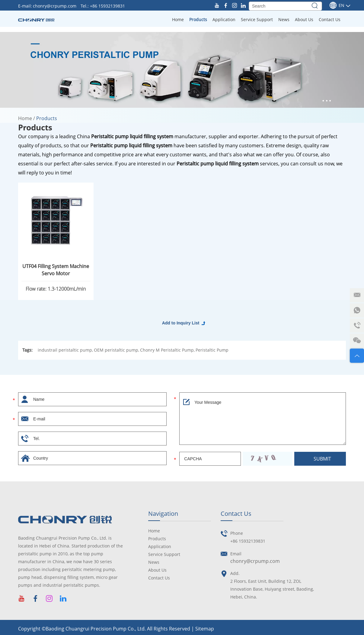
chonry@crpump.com (55, 6)
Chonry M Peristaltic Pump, (167, 350)
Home (178, 19)
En (337, 5)
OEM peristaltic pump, (117, 350)
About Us (304, 19)
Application (224, 19)
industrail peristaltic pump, (65, 350)
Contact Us (330, 19)
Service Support (257, 19)
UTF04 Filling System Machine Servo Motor (56, 270)
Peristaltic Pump (212, 350)
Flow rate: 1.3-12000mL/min (56, 289)
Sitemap (205, 629)
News (284, 19)
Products (198, 19)
